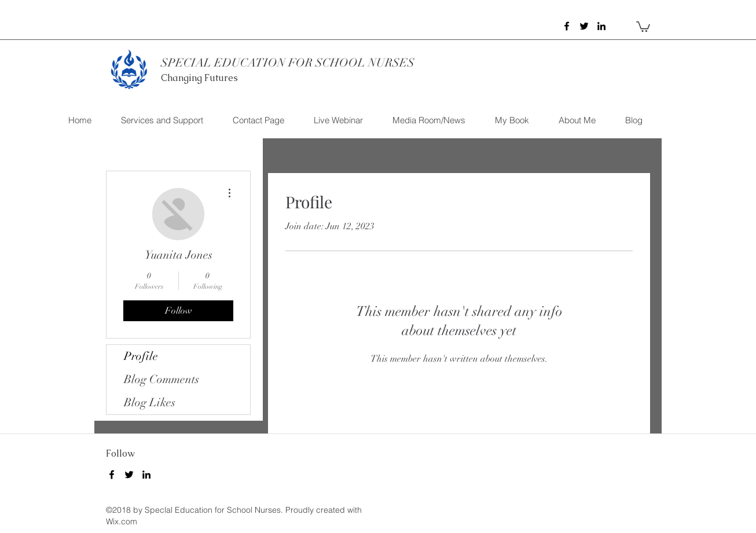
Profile (141, 356)
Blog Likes (150, 402)
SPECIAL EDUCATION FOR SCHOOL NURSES (288, 63)
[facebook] (567, 26)
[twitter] (584, 26)
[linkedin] (601, 26)
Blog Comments (162, 379)
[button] (643, 26)
